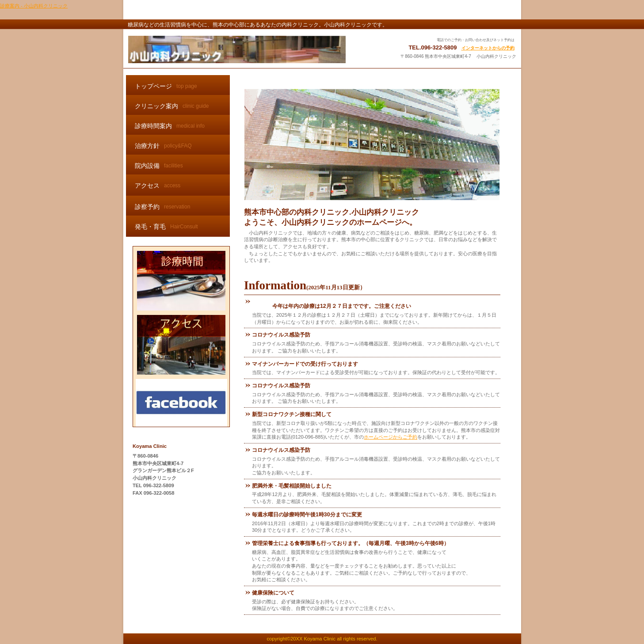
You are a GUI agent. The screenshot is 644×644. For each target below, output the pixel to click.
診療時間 (181, 281)
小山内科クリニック (237, 49)
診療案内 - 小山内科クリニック (34, 6)
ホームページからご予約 (391, 437)
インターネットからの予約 (488, 48)
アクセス (181, 345)
